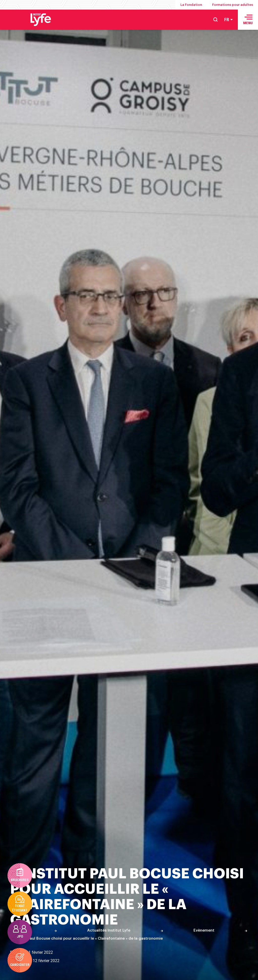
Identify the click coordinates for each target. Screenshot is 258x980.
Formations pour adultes (233, 5)
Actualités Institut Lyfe (109, 930)
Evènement (204, 930)
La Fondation (191, 5)
